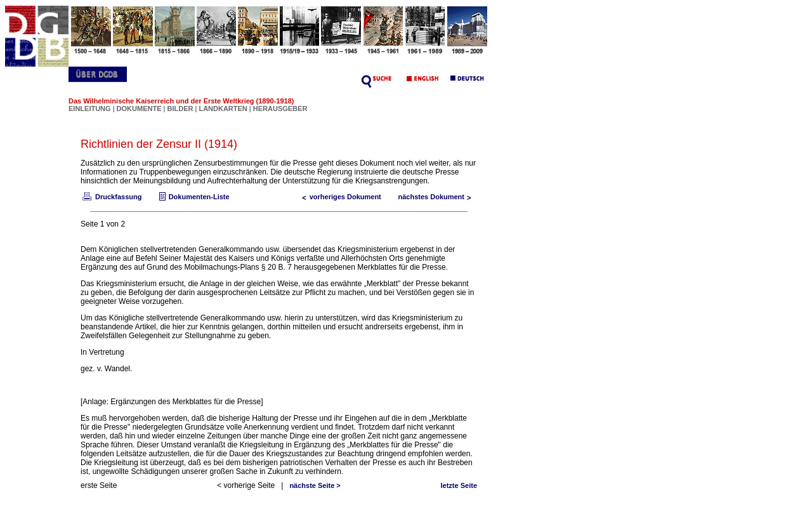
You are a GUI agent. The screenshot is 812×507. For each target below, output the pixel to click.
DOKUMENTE (140, 109)
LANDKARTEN (224, 109)
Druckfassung (111, 197)
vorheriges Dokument (339, 197)
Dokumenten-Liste (193, 197)
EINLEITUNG (90, 109)
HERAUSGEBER (280, 109)
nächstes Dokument (437, 197)
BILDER (181, 109)
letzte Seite (459, 485)
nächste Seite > (315, 485)
